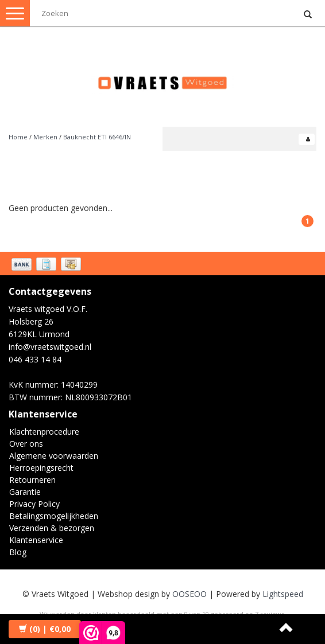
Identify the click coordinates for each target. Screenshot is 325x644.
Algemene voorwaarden (54, 456)
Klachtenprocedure (44, 432)
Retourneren (32, 480)
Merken (45, 137)
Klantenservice (36, 540)
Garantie (25, 492)
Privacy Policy (34, 504)
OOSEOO (189, 594)
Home (18, 137)
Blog (18, 552)
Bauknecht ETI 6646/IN (97, 137)
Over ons (26, 444)
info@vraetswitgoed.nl (50, 347)
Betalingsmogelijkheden (54, 516)
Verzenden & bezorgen (52, 528)
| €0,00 (45, 629)
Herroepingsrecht (41, 468)
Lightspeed (283, 594)
